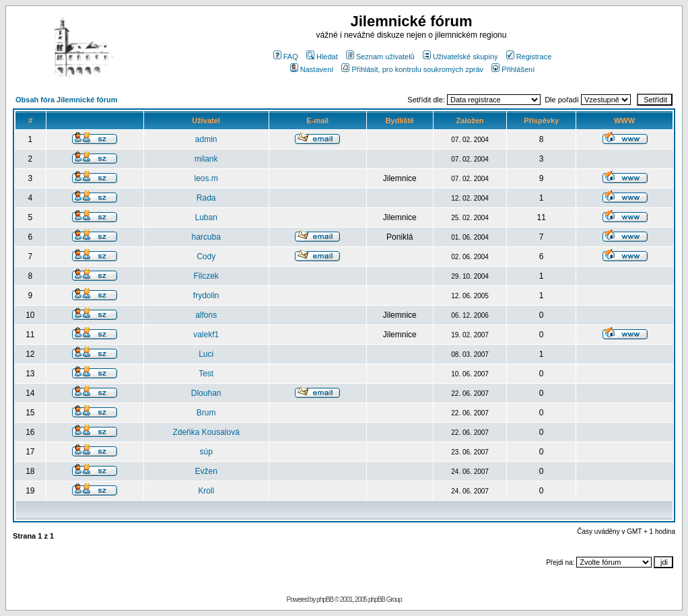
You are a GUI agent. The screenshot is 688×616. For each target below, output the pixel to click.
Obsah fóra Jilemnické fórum (67, 100)
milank (206, 159)
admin (206, 139)
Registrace (529, 57)
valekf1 (206, 335)
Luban (206, 217)
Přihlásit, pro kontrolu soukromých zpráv (412, 69)
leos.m (206, 178)
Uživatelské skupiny (460, 57)
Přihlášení (513, 69)
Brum (206, 413)
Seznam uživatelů (380, 57)
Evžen (206, 471)
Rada (206, 198)
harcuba (206, 237)
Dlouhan (206, 393)
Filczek (206, 276)
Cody (206, 256)
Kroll (206, 491)
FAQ (286, 57)
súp (206, 452)
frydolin (206, 296)
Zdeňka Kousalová (206, 432)
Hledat (322, 57)
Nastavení (312, 69)
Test (206, 374)
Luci (206, 354)
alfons (206, 315)
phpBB (325, 600)
